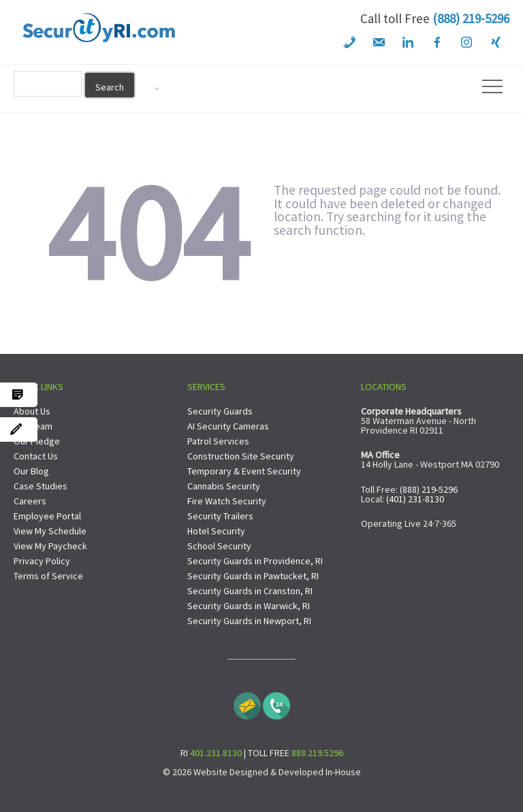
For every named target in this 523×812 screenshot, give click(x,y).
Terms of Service (48, 576)
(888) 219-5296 (471, 18)
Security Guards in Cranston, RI (250, 591)
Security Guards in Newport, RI (249, 621)
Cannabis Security (224, 486)
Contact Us (36, 456)
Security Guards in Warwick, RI (249, 606)
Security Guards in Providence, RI (255, 561)
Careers (30, 501)
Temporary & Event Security (244, 471)
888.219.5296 (317, 753)
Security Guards (220, 411)
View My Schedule (50, 531)
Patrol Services (218, 441)
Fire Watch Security (227, 501)
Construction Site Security (241, 456)
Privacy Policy (42, 561)
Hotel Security (216, 531)
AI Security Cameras (228, 426)
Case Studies (41, 486)
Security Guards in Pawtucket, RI (253, 576)
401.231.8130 (216, 753)
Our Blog (31, 471)
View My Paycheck (50, 546)
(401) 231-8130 (415, 499)
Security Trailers (220, 516)
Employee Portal (47, 516)
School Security (219, 546)
